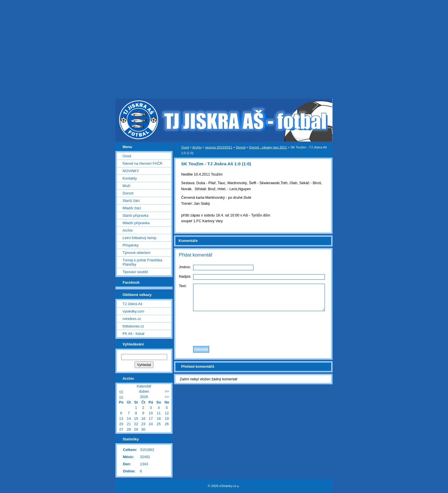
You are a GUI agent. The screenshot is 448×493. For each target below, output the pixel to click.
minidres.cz (132, 319)
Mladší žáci (132, 208)
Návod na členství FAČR (142, 163)
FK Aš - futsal (133, 334)
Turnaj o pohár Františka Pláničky (142, 262)
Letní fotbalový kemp (139, 238)
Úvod (185, 147)
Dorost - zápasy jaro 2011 (268, 147)
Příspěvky (131, 245)
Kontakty (130, 178)
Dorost (241, 147)
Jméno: (185, 267)
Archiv (197, 147)
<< (121, 391)
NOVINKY (131, 171)
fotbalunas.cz (133, 326)
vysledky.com (133, 311)
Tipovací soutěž (135, 272)
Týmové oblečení (136, 253)
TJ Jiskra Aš (132, 304)
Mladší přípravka (136, 223)
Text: (183, 286)
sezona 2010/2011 (219, 147)
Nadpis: (185, 276)
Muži (126, 186)
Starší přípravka (135, 215)
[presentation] (253, 327)
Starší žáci (131, 201)
